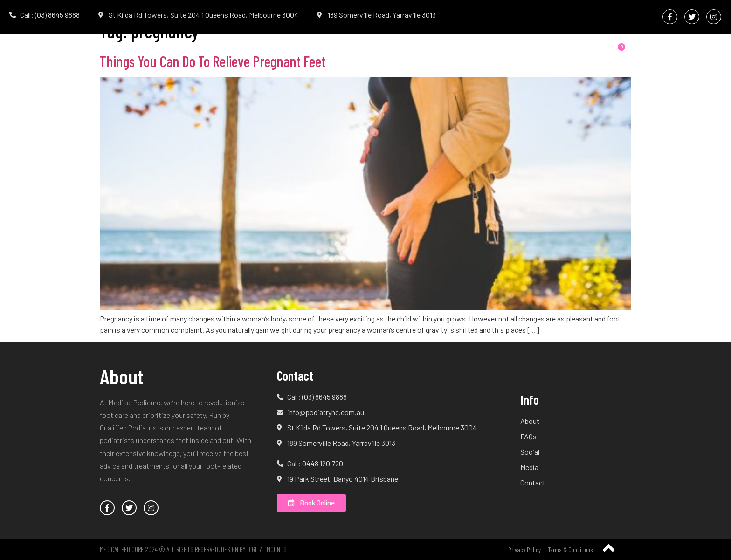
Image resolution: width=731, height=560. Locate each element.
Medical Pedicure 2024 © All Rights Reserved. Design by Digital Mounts (193, 549)
